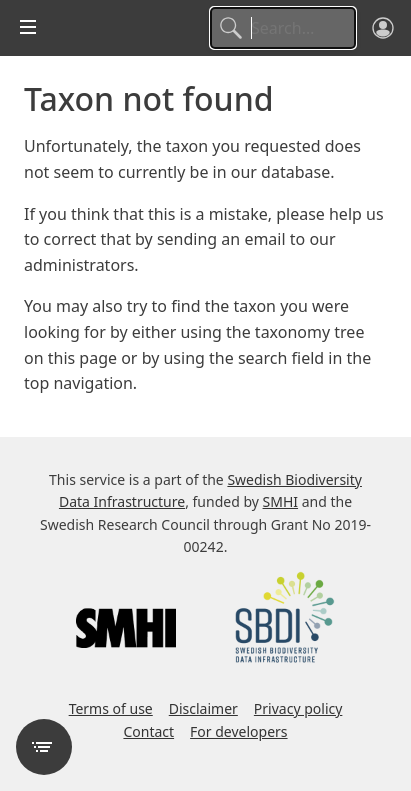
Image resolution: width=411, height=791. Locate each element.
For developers (238, 731)
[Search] (283, 28)
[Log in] (383, 28)
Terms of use (111, 708)
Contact (148, 731)
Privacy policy (298, 708)
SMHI (281, 501)
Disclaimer (203, 708)
